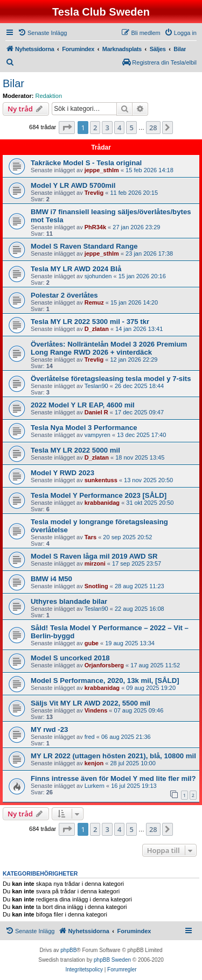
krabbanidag (102, 503)
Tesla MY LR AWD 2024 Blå (76, 269)
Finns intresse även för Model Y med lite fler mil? (113, 778)
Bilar (13, 83)
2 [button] (95, 128)
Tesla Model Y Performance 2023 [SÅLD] (99, 495)
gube (92, 643)
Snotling (96, 586)
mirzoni (95, 563)
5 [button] (131, 128)
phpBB (68, 950)
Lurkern (95, 786)
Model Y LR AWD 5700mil (73, 185)
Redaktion (49, 96)
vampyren (97, 435)
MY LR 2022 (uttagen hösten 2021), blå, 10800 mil (113, 756)
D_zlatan (97, 329)
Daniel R (96, 412)
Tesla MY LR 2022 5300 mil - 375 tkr (90, 322)
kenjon (94, 763)
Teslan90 (96, 386)
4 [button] (119, 128)
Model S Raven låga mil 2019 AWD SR (94, 556)
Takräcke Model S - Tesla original (86, 163)
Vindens (96, 710)
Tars (90, 537)
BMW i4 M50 (51, 579)
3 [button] (107, 128)
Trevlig (94, 193)
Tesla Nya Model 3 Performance (84, 428)
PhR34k (95, 227)
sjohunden (98, 276)
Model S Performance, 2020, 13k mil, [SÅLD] (105, 681)
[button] (67, 128)
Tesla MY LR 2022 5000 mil (75, 450)
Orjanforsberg (104, 665)
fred (90, 737)
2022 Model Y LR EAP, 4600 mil (83, 405)
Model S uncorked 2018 (70, 658)
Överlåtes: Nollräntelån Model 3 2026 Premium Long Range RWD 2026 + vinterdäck (109, 348)
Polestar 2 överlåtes (64, 295)
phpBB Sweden (112, 960)
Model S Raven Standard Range (84, 246)
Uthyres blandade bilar (69, 601)
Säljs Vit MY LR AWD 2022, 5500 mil (90, 703)
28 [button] (153, 128)
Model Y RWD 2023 (62, 473)
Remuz (94, 302)
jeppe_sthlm (102, 170)
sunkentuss (101, 480)
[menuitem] (42, 33)
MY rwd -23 (49, 729)
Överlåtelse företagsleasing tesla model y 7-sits (111, 379)
